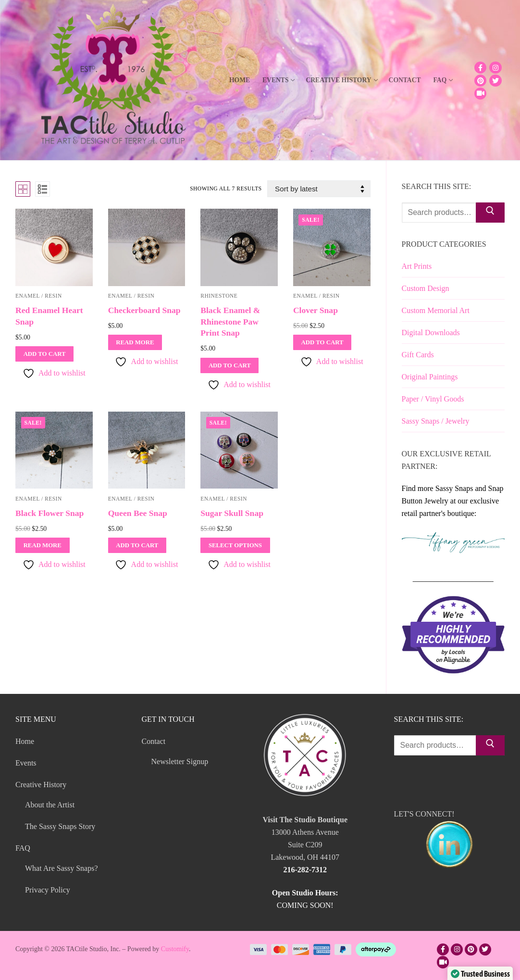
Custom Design (426, 288)
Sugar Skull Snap (232, 513)
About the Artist (50, 805)
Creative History (42, 785)
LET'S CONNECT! (450, 841)
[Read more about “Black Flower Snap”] (43, 545)
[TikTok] (480, 94)
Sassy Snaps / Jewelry (436, 421)
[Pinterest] (480, 81)
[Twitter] (495, 81)
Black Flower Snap (50, 513)
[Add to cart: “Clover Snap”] (322, 342)
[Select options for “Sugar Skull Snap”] (235, 545)
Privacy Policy (48, 890)
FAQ (24, 848)
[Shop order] (319, 189)
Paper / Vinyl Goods (433, 399)
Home (25, 741)
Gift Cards (418, 355)
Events (26, 763)
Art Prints (417, 266)
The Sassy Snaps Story (60, 826)
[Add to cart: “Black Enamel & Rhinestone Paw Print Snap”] (229, 365)
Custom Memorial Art (436, 310)
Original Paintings (430, 377)
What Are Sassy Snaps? (62, 868)
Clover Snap (316, 310)
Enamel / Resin (131, 296)
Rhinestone (219, 296)
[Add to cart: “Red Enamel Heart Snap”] (44, 354)
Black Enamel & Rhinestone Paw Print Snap (230, 322)
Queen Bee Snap (138, 513)
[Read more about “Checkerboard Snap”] (135, 342)
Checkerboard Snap (144, 310)
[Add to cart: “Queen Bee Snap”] (137, 545)
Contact (155, 741)
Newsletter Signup (180, 761)
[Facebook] (480, 68)
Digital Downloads (431, 333)
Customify (175, 949)
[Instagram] (495, 68)
